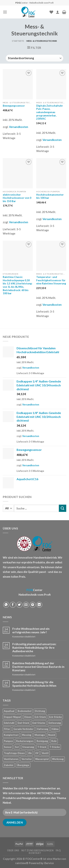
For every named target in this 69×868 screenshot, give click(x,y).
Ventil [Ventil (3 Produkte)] (45, 753)
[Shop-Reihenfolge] (34, 58)
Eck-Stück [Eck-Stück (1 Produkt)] (40, 717)
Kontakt (35, 853)
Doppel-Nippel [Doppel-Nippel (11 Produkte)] (12, 717)
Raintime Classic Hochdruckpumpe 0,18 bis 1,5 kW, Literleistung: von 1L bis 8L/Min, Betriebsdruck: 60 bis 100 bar (18, 285)
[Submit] (63, 508)
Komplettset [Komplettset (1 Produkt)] (11, 735)
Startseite (18, 41)
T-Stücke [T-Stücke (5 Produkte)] (55, 747)
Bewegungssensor (14, 106)
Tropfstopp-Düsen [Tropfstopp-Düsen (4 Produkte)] (14, 753)
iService (49, 863)
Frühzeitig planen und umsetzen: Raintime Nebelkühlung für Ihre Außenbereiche (34, 647)
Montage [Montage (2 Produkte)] (40, 735)
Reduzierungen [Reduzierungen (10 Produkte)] (25, 741)
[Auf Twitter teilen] (19, 605)
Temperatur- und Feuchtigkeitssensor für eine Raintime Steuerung (51, 280)
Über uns (13, 850)
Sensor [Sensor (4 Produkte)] (8, 747)
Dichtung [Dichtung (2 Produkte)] (40, 711)
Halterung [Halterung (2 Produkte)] (43, 729)
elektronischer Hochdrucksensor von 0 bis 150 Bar (17, 198)
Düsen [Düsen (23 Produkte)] (28, 717)
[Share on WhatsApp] (6, 605)
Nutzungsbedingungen (37, 850)
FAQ (58, 850)
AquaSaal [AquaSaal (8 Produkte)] (9, 711)
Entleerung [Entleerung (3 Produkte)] (55, 723)
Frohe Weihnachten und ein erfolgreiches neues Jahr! (31, 630)
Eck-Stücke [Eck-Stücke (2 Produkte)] (55, 717)
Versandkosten (19, 127)
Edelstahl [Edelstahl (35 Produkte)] (9, 723)
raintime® (22, 863)
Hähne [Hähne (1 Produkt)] (55, 729)
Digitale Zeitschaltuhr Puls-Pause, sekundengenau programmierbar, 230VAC (50, 112)
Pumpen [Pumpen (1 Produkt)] (8, 741)
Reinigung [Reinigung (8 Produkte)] (42, 741)
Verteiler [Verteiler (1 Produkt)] (27, 759)
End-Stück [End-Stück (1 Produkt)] (23, 723)
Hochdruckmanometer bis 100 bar (50, 196)
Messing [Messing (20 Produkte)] (27, 735)
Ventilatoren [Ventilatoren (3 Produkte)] (11, 759)
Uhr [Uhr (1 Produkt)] (30, 753)
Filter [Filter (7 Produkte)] (7, 729)
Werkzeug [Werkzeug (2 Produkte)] (58, 759)
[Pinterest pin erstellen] (33, 605)
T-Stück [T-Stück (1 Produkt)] (42, 747)
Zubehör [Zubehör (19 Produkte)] (9, 765)
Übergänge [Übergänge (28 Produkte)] (23, 765)
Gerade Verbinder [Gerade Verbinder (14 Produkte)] (23, 729)
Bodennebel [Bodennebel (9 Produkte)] (25, 711)
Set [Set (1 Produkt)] (17, 747)
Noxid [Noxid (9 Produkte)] (52, 735)
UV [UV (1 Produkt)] (37, 753)
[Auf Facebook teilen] (13, 605)
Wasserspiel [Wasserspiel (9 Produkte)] (42, 759)
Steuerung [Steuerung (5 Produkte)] (28, 747)
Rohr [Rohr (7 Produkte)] (54, 741)
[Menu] (5, 12)
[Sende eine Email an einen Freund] (26, 605)
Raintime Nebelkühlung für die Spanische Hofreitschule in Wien (34, 684)
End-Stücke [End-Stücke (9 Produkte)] (39, 723)
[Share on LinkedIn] (39, 605)
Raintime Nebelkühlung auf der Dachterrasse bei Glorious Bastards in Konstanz (38, 667)
